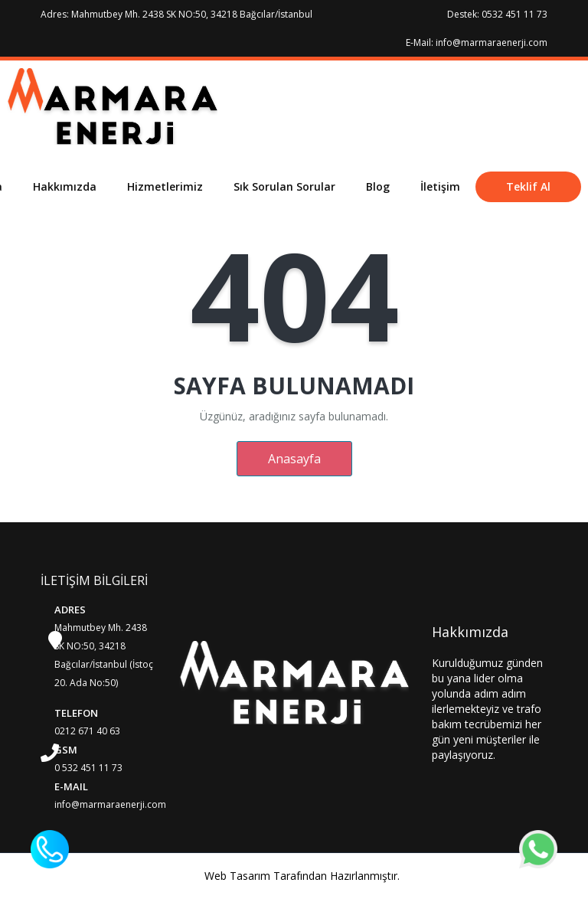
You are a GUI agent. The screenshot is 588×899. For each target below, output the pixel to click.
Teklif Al (528, 186)
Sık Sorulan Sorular (284, 186)
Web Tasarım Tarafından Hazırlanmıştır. (302, 876)
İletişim (440, 186)
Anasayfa (294, 459)
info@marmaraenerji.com (110, 804)
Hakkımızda (65, 186)
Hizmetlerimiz (165, 186)
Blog (378, 186)
